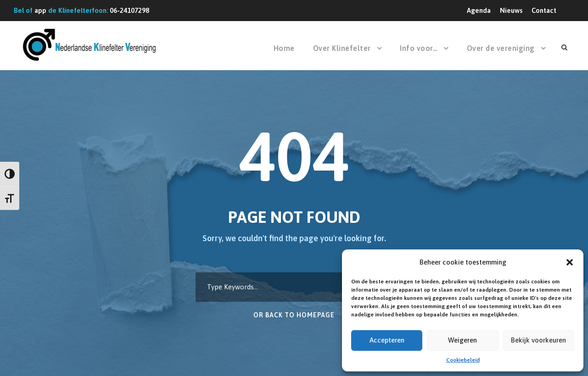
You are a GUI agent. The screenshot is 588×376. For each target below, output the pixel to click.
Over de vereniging (501, 48)
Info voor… (419, 48)
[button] (570, 262)
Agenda (479, 10)
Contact (544, 10)
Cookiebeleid (463, 360)
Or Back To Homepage (294, 315)
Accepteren (387, 340)
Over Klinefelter (342, 48)
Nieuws (511, 10)
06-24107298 (129, 10)
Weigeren (462, 340)
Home (284, 48)
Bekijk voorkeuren (538, 340)
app (40, 10)
